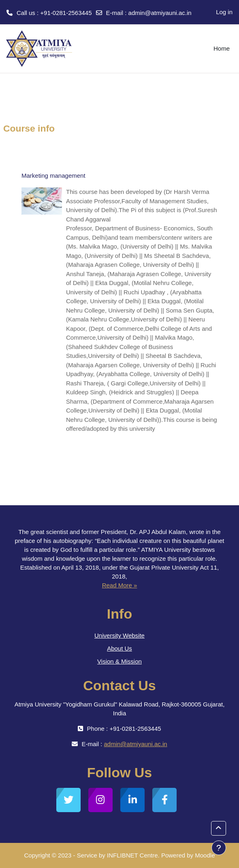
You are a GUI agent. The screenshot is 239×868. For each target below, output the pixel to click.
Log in (224, 12)
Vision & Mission (119, 661)
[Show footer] (219, 848)
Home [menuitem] (222, 48)
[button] (219, 828)
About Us (119, 648)
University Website (119, 635)
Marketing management (53, 176)
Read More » (120, 585)
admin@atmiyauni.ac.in (160, 13)
